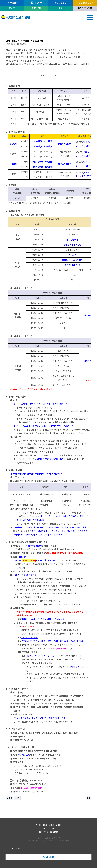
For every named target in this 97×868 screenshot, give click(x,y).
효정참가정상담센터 (85, 3)
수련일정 (61, 3)
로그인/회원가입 (85, 8)
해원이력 (36, 3)
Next (92, 857)
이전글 (17, 798)
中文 (61, 8)
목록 (88, 798)
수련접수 (12, 3)
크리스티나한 (48, 857)
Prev (5, 857)
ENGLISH (36, 8)
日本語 (12, 8)
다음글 (10, 798)
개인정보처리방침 (13, 849)
